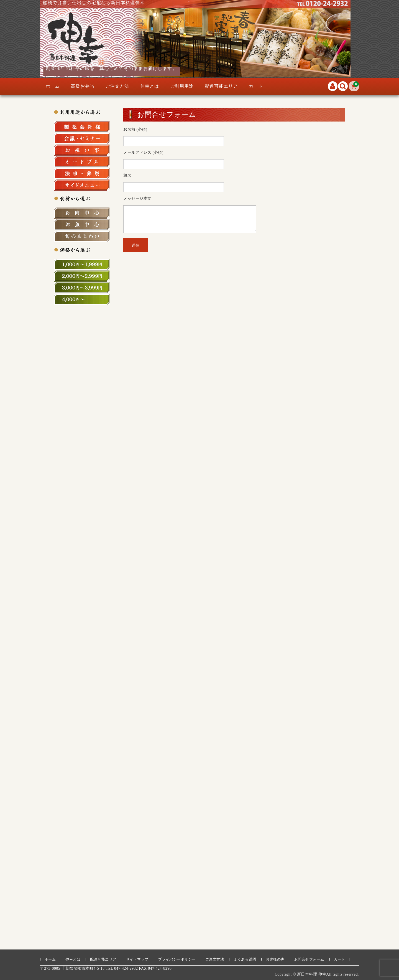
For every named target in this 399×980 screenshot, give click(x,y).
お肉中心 (82, 213)
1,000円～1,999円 (82, 264)
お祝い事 (82, 150)
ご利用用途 (182, 86)
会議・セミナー (82, 138)
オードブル (82, 162)
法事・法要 (82, 173)
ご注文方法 (117, 86)
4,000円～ (82, 299)
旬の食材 (82, 236)
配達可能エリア (221, 86)
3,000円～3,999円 (82, 288)
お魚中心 (82, 225)
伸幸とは (150, 86)
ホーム (53, 86)
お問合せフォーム (309, 959)
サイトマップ (137, 959)
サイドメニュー (82, 185)
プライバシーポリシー (177, 959)
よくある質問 (245, 959)
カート (256, 86)
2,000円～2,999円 (82, 276)
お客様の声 (275, 959)
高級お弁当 (83, 86)
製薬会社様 (82, 127)
